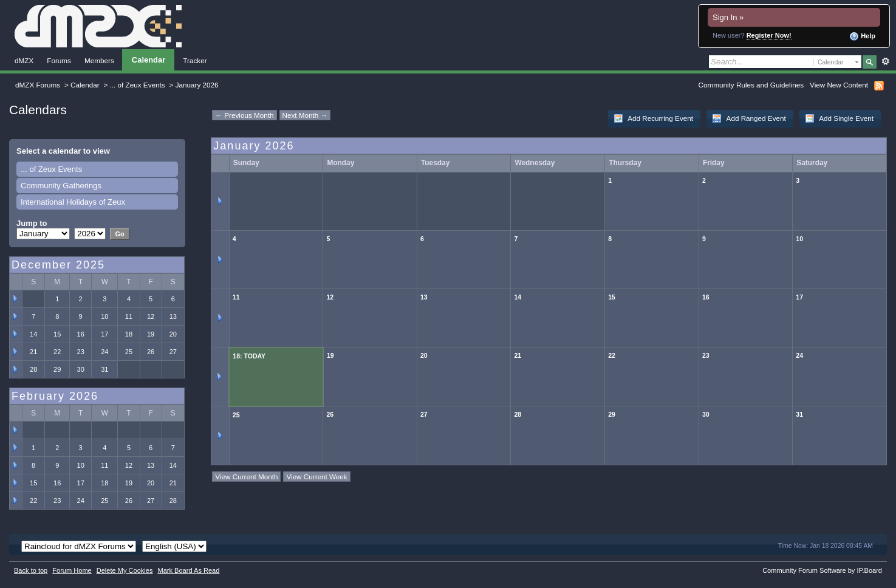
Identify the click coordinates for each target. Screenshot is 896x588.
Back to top (31, 570)
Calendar (149, 60)
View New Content (839, 85)
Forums (59, 60)
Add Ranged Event (749, 118)
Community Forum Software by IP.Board (822, 570)
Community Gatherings (61, 186)
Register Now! (769, 35)
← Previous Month (244, 115)
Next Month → (305, 115)
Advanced (885, 61)
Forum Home (72, 570)
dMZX (24, 60)
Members (99, 60)
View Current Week (316, 477)
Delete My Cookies (125, 570)
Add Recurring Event (653, 118)
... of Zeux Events (138, 85)
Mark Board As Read (188, 570)
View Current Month (246, 477)
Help (862, 36)
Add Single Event (839, 118)
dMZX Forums (38, 85)
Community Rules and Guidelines (751, 85)
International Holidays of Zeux (73, 202)
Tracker (195, 60)
